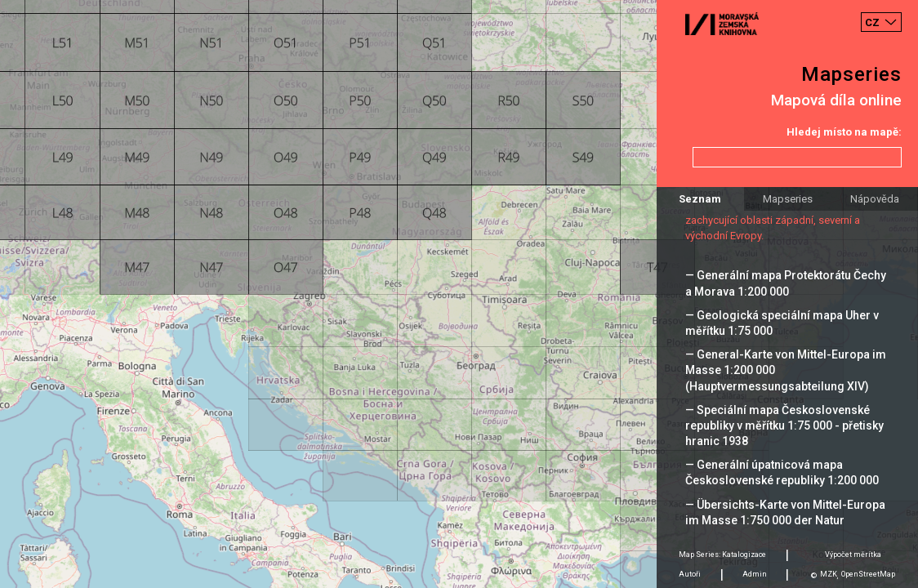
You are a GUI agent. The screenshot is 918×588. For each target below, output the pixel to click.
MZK (829, 574)
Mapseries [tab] (788, 199)
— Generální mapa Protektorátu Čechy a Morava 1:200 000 (786, 283)
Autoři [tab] (690, 574)
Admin (755, 574)
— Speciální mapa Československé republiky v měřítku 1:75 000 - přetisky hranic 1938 (784, 425)
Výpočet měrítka (853, 555)
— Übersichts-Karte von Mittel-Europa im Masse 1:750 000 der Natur (785, 512)
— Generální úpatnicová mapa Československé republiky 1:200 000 (782, 472)
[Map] (459, 294)
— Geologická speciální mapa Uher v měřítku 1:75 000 (782, 323)
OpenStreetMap (868, 574)
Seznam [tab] (700, 199)
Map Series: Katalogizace (722, 555)
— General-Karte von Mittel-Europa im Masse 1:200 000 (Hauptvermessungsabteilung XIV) (786, 370)
